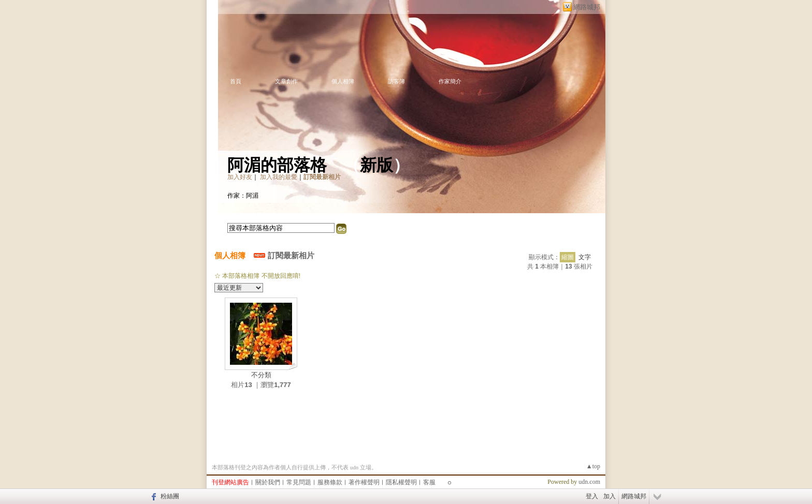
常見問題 (299, 482)
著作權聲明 (364, 482)
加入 (610, 496)
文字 (585, 257)
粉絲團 (170, 496)
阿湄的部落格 (277, 165)
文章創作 (286, 81)
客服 (429, 482)
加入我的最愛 (279, 177)
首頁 (236, 81)
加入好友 (240, 177)
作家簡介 (450, 81)
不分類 (261, 375)
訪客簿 (396, 81)
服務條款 (330, 482)
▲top (593, 466)
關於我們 (268, 482)
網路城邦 (587, 7)
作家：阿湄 (243, 196)
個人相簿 (343, 81)
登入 (592, 496)
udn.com (589, 482)
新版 (376, 165)
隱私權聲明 (401, 482)
